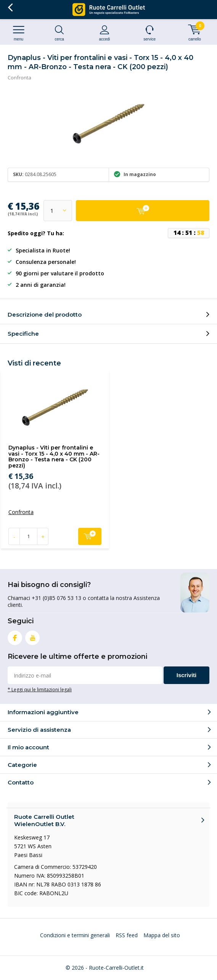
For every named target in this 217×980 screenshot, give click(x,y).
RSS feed (127, 935)
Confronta (19, 78)
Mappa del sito (162, 935)
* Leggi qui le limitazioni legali (40, 689)
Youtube (32, 636)
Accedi (104, 33)
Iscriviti (187, 675)
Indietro (10, 8)
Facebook (15, 636)
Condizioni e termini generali (75, 935)
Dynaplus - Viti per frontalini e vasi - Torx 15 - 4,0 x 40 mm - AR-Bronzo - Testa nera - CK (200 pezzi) (54, 457)
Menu (18, 33)
